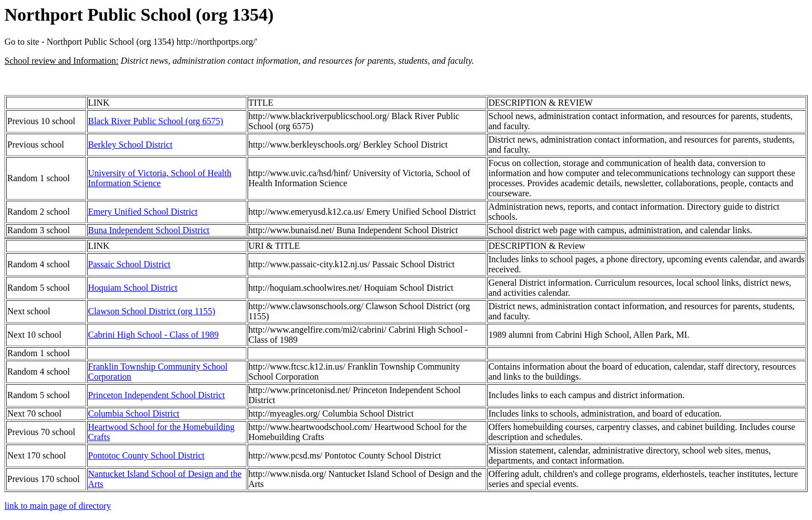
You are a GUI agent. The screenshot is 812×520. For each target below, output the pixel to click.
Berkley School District (130, 145)
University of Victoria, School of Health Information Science (160, 178)
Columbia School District (134, 413)
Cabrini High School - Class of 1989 (154, 335)
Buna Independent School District (149, 230)
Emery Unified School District (143, 212)
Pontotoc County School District (146, 455)
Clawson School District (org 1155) (152, 311)
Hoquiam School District (133, 288)
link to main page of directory (58, 506)
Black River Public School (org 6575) (156, 121)
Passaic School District (130, 264)
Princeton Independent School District (157, 395)
